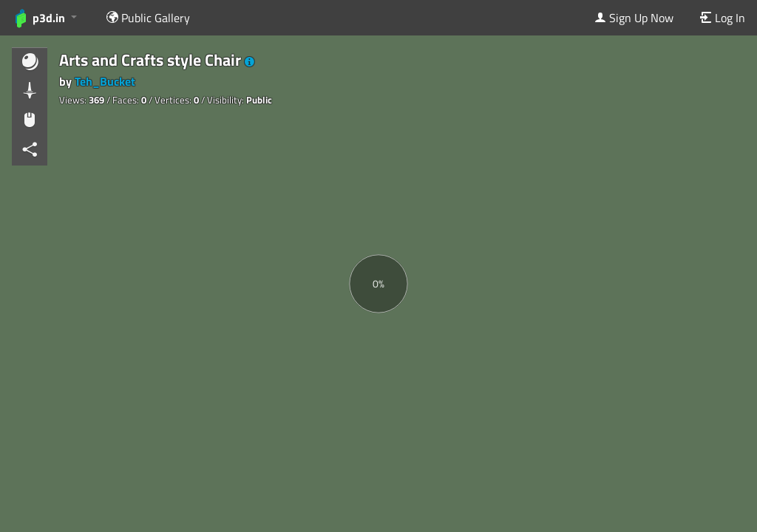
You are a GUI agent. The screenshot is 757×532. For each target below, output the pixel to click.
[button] (249, 62)
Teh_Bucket (105, 81)
